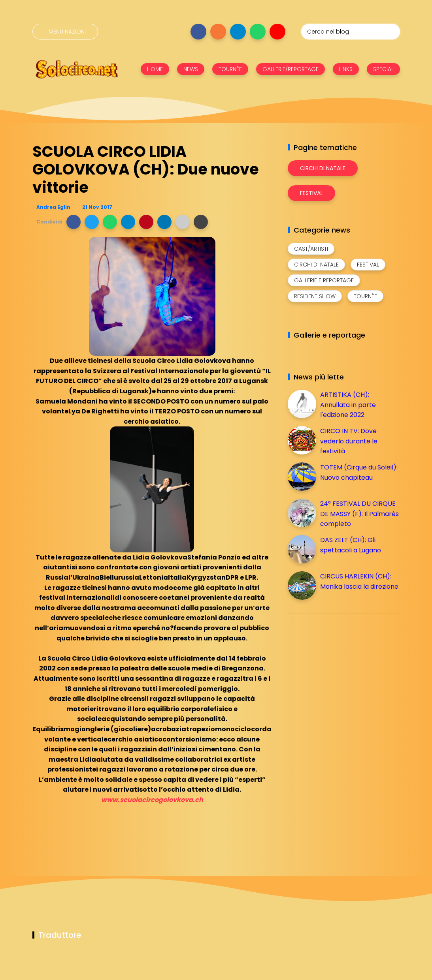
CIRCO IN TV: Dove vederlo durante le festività (349, 441)
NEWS (191, 69)
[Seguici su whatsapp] (258, 32)
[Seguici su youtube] (277, 32)
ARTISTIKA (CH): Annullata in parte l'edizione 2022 (348, 405)
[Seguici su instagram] (218, 32)
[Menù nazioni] (65, 32)
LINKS (346, 69)
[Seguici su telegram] (238, 32)
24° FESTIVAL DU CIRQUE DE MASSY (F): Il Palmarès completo (359, 514)
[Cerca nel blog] (351, 32)
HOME (155, 69)
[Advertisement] (347, 675)
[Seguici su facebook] (198, 32)
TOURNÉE (230, 69)
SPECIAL (383, 69)
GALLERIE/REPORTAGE (291, 69)
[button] (74, 222)
